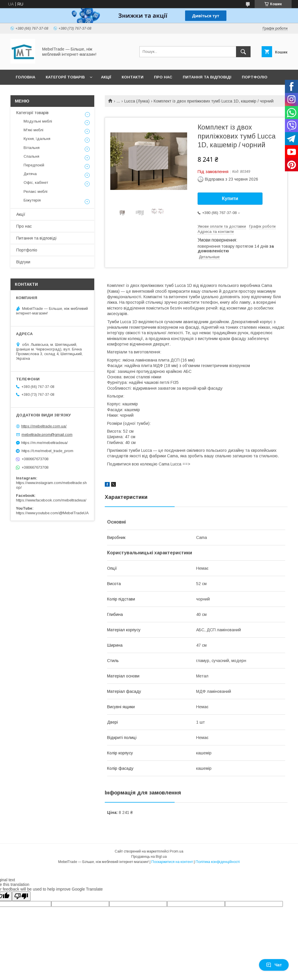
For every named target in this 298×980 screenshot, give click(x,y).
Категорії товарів (65, 77)
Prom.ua (177, 851)
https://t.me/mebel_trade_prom (47, 451)
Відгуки (23, 262)
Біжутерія (32, 200)
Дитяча (30, 174)
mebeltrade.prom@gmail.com (47, 435)
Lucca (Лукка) (137, 101)
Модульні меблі (38, 121)
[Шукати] (243, 52)
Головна (25, 77)
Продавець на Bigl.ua (149, 857)
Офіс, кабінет (36, 182)
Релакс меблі (36, 191)
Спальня (31, 156)
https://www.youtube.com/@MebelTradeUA (52, 513)
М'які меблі (33, 130)
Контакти (133, 77)
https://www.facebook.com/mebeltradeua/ (51, 500)
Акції (106, 77)
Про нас (163, 77)
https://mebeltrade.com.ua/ (44, 426)
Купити (230, 198)
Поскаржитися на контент (172, 862)
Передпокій (34, 165)
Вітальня (32, 148)
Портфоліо (255, 77)
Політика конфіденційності (218, 862)
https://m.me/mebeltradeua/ (45, 443)
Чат (274, 965)
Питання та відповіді (207, 77)
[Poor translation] (21, 896)
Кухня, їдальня (37, 139)
